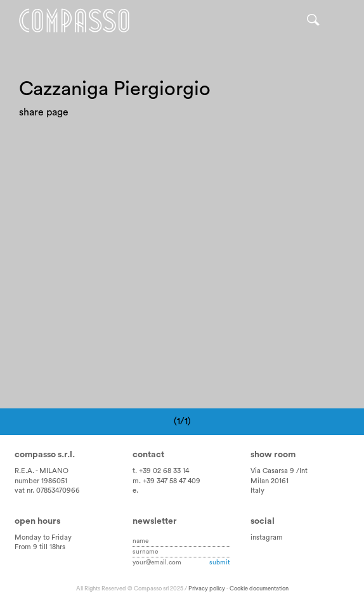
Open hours (37, 521)
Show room (273, 455)
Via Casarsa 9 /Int (279, 471)
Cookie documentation (259, 588)
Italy (257, 491)
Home (74, 21)
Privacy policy (207, 588)
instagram (267, 537)
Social (263, 521)
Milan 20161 (270, 481)
